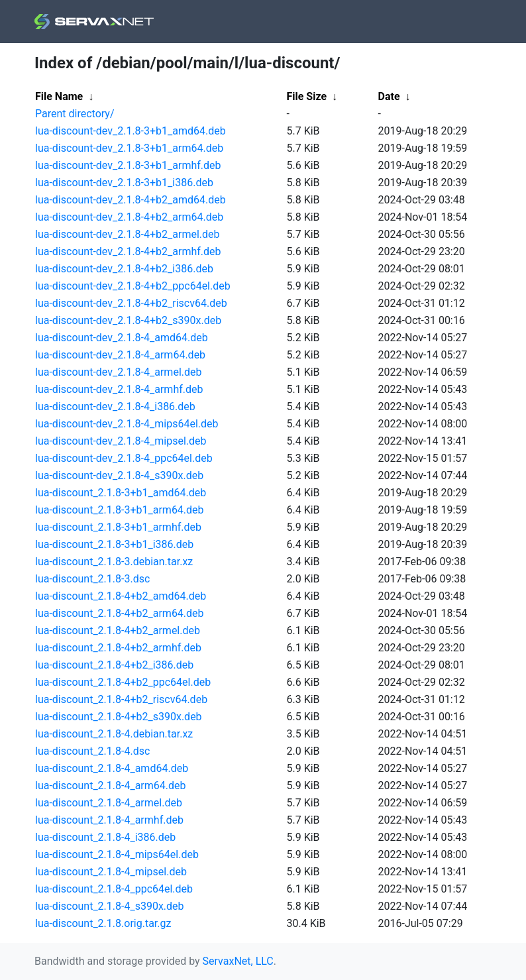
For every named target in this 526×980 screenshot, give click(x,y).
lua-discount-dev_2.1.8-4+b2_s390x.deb (128, 320)
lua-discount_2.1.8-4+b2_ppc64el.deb (123, 682)
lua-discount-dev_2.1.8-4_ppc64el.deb (124, 458)
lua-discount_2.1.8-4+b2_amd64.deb (121, 596)
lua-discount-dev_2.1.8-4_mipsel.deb (121, 441)
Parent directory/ (75, 114)
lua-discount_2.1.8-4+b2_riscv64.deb (121, 699)
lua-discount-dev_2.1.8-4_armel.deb (118, 372)
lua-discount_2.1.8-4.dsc (92, 751)
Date (389, 96)
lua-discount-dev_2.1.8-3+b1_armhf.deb (128, 165)
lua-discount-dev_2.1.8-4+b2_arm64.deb (129, 217)
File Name (59, 96)
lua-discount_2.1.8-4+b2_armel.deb (118, 630)
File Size (307, 96)
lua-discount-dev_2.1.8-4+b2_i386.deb (124, 269)
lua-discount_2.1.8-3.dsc (92, 579)
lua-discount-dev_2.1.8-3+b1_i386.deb (124, 183)
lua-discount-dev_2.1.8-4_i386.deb (115, 407)
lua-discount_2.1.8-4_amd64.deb (112, 768)
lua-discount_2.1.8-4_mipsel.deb (111, 872)
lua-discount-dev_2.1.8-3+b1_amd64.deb (131, 131)
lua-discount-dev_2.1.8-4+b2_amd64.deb (131, 200)
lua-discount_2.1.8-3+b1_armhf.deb (118, 527)
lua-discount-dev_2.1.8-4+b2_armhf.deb (128, 251)
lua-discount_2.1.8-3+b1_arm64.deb (120, 510)
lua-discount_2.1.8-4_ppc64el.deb (114, 889)
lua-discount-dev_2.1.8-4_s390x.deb (119, 475)
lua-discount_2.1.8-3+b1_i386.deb (114, 544)
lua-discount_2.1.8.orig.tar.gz (103, 923)
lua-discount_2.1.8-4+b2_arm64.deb (120, 613)
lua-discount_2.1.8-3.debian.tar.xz (114, 562)
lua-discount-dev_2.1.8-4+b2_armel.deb (128, 234)
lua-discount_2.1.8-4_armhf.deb (109, 820)
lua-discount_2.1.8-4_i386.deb (105, 837)
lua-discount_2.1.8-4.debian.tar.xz (114, 734)
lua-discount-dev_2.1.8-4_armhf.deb (119, 389)
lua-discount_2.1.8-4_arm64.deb (111, 786)
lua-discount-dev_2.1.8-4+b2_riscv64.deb (131, 303)
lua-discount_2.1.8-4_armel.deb (109, 803)
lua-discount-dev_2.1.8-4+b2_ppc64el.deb (133, 286)
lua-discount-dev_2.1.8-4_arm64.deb (120, 355)
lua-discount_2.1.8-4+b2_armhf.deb (118, 648)
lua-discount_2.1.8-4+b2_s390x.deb (119, 717)
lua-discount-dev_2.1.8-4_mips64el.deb (127, 424)
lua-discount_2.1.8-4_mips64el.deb (117, 854)
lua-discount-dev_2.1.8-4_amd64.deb (122, 338)
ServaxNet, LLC (238, 961)
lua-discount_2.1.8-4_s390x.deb (110, 906)
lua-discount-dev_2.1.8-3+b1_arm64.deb (129, 148)
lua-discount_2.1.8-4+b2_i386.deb (114, 665)
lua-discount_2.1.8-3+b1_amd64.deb (121, 493)
